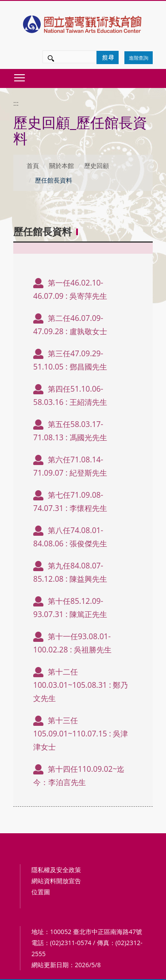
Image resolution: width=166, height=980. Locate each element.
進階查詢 (139, 58)
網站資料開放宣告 (56, 881)
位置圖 (41, 892)
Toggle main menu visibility (20, 75)
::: (16, 103)
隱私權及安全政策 (56, 870)
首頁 (33, 166)
